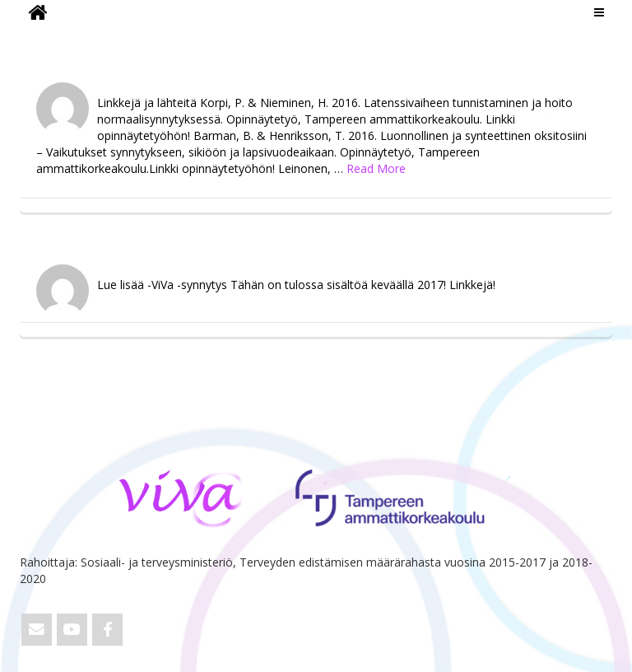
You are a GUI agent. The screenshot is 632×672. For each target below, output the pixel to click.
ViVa (47, 37)
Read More (376, 168)
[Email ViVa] (37, 630)
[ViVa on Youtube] (72, 630)
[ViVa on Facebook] (107, 630)
